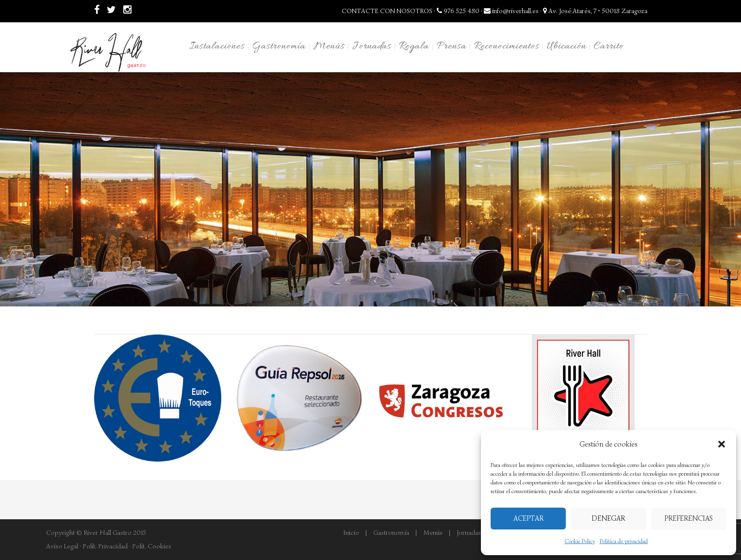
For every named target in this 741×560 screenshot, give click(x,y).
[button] (722, 444)
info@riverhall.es (511, 11)
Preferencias (689, 518)
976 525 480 (458, 11)
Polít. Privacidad (105, 546)
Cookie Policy (580, 541)
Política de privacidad (624, 541)
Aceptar (528, 518)
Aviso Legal (62, 546)
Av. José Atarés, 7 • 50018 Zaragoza (595, 11)
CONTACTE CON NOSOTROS (387, 11)
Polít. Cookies (152, 546)
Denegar (608, 518)
